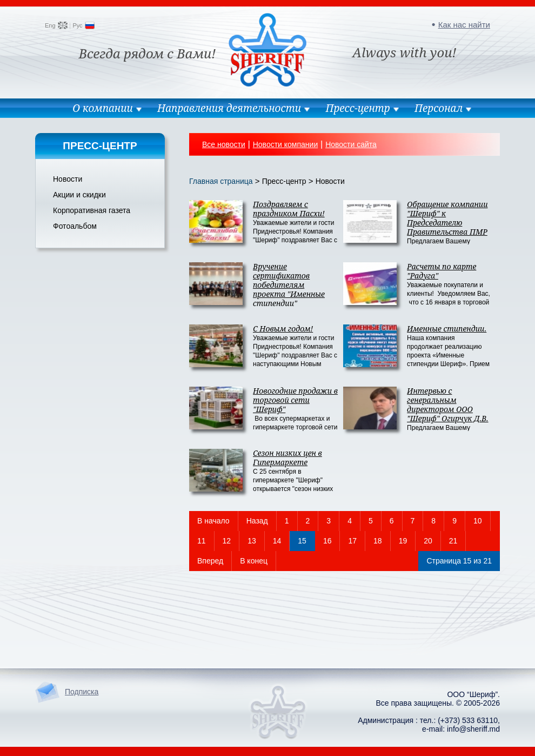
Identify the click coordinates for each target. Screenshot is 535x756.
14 (277, 541)
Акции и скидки (79, 195)
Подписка (82, 692)
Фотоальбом (75, 226)
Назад (257, 521)
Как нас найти (464, 25)
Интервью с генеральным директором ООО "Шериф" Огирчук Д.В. (448, 404)
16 (327, 541)
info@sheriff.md (473, 729)
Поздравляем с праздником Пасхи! (289, 209)
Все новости (224, 144)
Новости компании (286, 144)
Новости (68, 179)
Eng (50, 25)
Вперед (210, 561)
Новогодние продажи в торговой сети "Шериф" (295, 400)
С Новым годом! (283, 329)
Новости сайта (351, 144)
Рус (77, 25)
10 (478, 521)
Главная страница (221, 181)
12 (227, 541)
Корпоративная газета (92, 210)
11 (202, 541)
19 (403, 541)
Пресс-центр (357, 108)
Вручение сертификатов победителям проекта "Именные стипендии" (289, 285)
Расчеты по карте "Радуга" (442, 271)
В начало (213, 521)
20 (428, 541)
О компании (103, 108)
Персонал (439, 108)
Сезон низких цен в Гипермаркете (287, 457)
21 (453, 541)
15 (302, 541)
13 (252, 541)
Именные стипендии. (447, 329)
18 (378, 541)
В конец (254, 561)
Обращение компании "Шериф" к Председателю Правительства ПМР (447, 218)
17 (352, 541)
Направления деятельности (229, 108)
